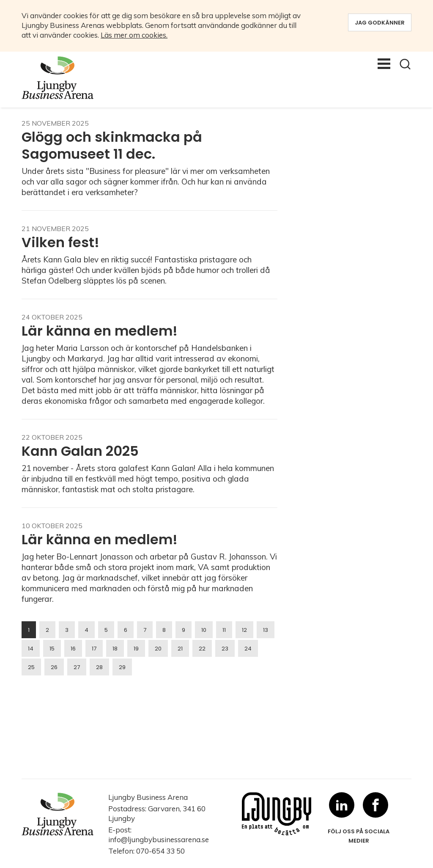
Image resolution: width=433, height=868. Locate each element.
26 (54, 667)
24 (248, 649)
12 (244, 630)
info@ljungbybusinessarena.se (159, 839)
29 (122, 667)
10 (204, 630)
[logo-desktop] (64, 77)
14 (31, 649)
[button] (405, 64)
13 (266, 630)
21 (180, 649)
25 (31, 667)
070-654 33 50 (160, 851)
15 (52, 649)
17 (94, 649)
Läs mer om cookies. (134, 35)
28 (99, 667)
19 (136, 649)
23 (225, 649)
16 (73, 649)
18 (115, 649)
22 (202, 649)
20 (158, 649)
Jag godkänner (380, 23)
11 (224, 630)
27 (77, 667)
